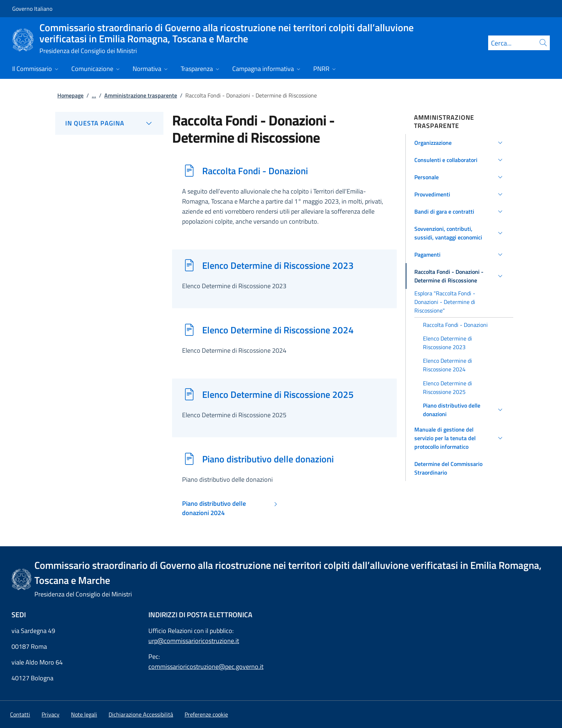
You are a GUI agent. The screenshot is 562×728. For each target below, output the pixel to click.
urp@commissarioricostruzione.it (194, 641)
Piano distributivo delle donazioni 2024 (214, 508)
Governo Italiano (32, 9)
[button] (460, 143)
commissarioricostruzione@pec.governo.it (206, 667)
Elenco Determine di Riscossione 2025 (278, 394)
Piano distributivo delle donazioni (268, 459)
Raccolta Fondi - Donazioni (255, 171)
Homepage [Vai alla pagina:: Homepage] (70, 95)
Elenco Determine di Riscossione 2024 (278, 330)
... (94, 95)
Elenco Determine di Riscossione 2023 (278, 265)
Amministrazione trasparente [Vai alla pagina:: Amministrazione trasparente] (141, 95)
